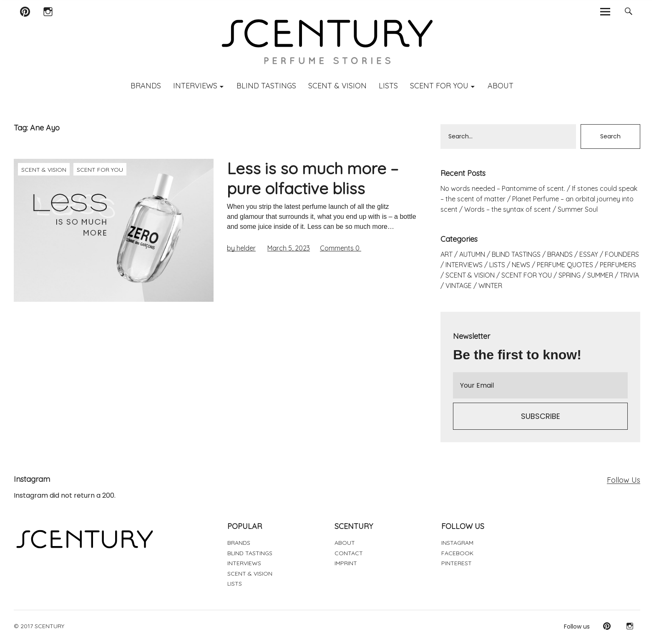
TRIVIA (629, 275)
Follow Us (624, 480)
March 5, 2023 (289, 248)
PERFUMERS (618, 265)
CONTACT (349, 553)
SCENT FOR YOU (439, 86)
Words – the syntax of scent (508, 209)
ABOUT (501, 86)
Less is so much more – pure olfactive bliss (313, 178)
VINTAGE (459, 286)
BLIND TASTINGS (266, 86)
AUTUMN (472, 254)
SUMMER (600, 275)
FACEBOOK (457, 553)
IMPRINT (346, 563)
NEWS (521, 265)
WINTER (490, 286)
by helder (241, 248)
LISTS (388, 86)
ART (446, 254)
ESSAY (589, 254)
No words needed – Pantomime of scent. (503, 188)
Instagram (48, 22)
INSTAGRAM (457, 543)
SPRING (570, 275)
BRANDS (146, 86)
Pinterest (25, 22)
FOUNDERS (622, 254)
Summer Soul (578, 209)
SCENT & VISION (337, 86)
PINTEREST (457, 563)
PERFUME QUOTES (565, 265)
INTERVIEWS (195, 86)
